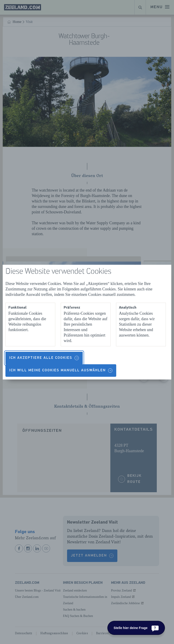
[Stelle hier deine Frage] (136, 628)
